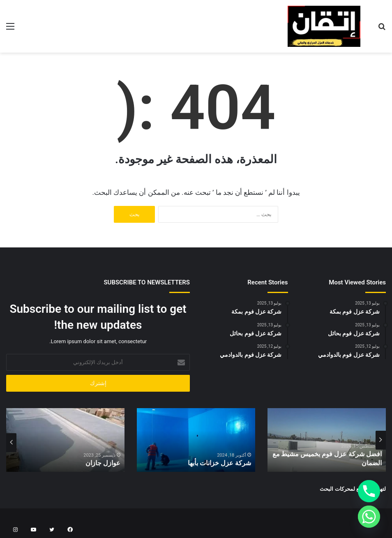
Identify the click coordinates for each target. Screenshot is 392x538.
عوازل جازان (105, 464)
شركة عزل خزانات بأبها (223, 464)
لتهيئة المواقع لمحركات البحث (353, 489)
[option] (327, 440)
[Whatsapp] (369, 517)
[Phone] (369, 491)
